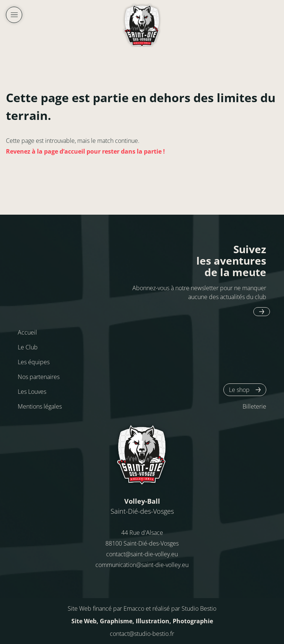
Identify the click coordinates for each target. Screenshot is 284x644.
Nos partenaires (39, 377)
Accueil (27, 332)
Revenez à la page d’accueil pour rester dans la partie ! (85, 151)
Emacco (134, 608)
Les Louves (32, 392)
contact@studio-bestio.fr (142, 634)
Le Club (28, 347)
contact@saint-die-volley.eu (142, 554)
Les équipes (34, 362)
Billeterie (254, 406)
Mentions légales (40, 406)
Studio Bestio (199, 608)
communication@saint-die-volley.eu (142, 565)
